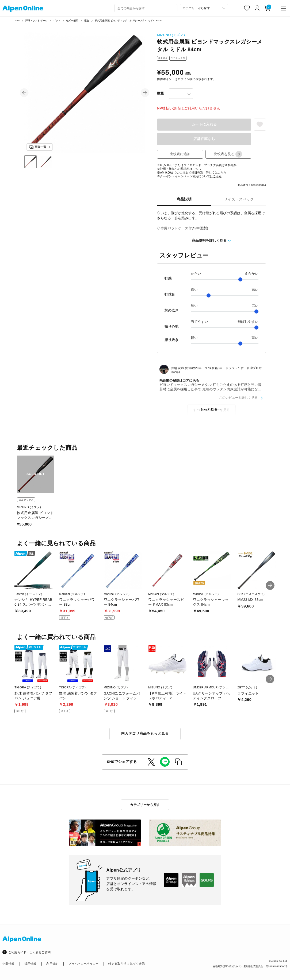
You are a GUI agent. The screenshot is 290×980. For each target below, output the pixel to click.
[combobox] (146, 8)
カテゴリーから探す (145, 805)
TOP (17, 21)
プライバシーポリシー (83, 964)
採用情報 (30, 964)
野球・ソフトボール (37, 21)
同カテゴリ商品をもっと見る (145, 734)
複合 (87, 21)
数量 (161, 93)
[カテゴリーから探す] (204, 8)
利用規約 (52, 964)
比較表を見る (228, 154)
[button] (24, 93)
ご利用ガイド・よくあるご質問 (30, 952)
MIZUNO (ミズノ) (171, 35)
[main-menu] (283, 8)
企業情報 (8, 964)
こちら (197, 169)
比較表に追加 (180, 154)
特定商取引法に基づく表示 (127, 964)
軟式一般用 (72, 21)
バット (57, 21)
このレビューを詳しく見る (238, 397)
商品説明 (184, 199)
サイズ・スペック (239, 199)
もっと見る (209, 410)
